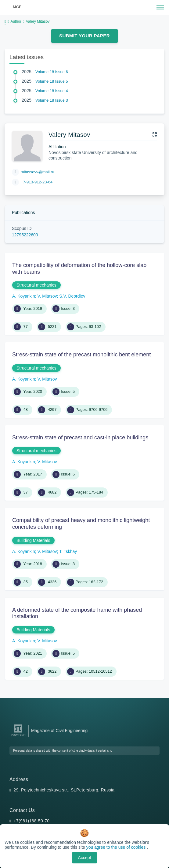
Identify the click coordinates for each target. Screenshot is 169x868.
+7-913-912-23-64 (37, 182)
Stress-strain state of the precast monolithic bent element (81, 355)
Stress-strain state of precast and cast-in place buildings (80, 438)
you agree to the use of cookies (117, 847)
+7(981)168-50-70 (31, 821)
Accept (85, 858)
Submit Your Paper (84, 36)
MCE (17, 7)
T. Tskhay (68, 551)
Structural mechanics (36, 285)
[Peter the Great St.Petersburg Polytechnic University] (18, 736)
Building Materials (33, 540)
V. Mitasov (47, 296)
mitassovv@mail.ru (38, 172)
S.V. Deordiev (72, 296)
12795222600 (25, 235)
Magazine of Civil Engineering (59, 731)
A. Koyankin (24, 296)
